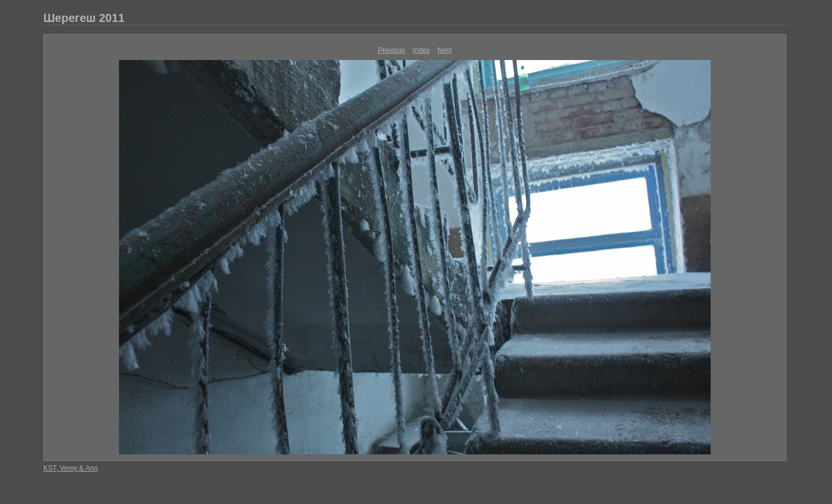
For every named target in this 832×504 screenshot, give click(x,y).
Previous (391, 50)
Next (445, 50)
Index (421, 50)
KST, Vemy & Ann (70, 468)
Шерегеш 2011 (84, 18)
